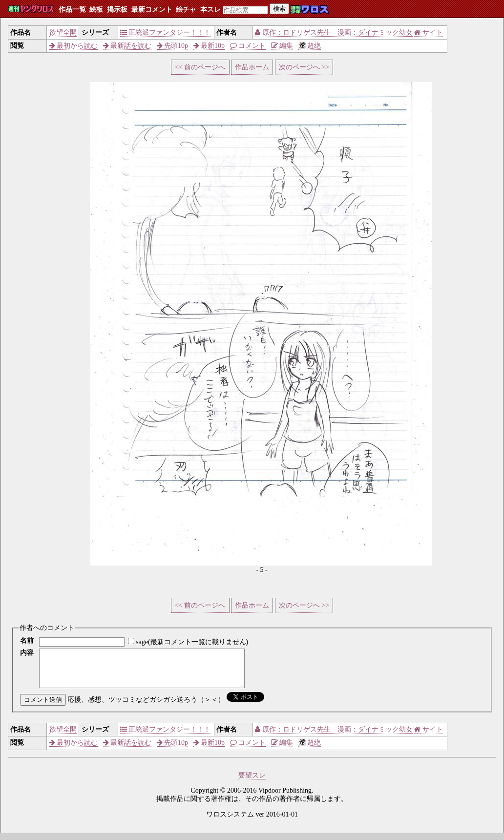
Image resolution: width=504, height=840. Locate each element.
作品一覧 (72, 10)
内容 (27, 653)
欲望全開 (63, 32)
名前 (27, 640)
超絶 (310, 46)
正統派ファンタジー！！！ (166, 32)
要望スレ (252, 783)
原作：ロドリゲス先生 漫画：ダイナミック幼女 (334, 32)
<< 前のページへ (200, 67)
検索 (279, 9)
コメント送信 (43, 707)
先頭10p (173, 46)
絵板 (96, 10)
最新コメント (152, 10)
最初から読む (74, 46)
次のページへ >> (304, 67)
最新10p (209, 46)
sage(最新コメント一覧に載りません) (192, 642)
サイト (429, 32)
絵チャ (186, 10)
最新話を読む (127, 46)
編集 (282, 46)
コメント (248, 46)
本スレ (210, 10)
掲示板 (117, 10)
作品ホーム (252, 67)
